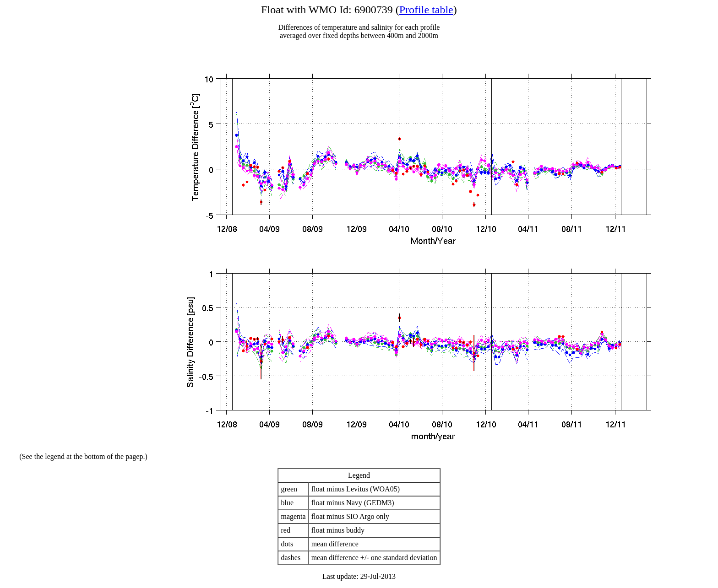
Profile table (426, 10)
